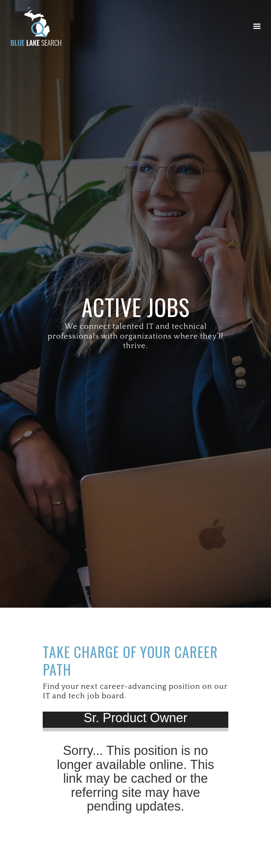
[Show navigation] (255, 26)
